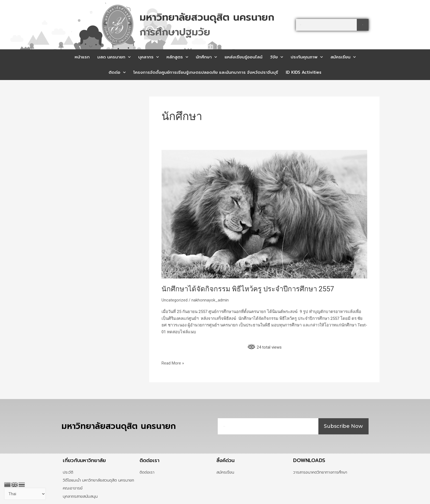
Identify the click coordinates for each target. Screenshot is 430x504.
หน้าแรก (82, 57)
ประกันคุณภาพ (307, 57)
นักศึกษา (206, 57)
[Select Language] (25, 494)
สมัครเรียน (343, 57)
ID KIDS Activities (304, 72)
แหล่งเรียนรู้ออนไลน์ (244, 57)
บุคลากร (148, 57)
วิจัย (277, 57)
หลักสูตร (177, 57)
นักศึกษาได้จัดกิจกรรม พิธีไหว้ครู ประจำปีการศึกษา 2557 (250, 289)
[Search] (363, 25)
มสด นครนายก (114, 57)
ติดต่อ (117, 72)
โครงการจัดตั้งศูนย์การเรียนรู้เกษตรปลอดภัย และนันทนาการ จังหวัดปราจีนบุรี (206, 72)
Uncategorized (175, 300)
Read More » (173, 363)
